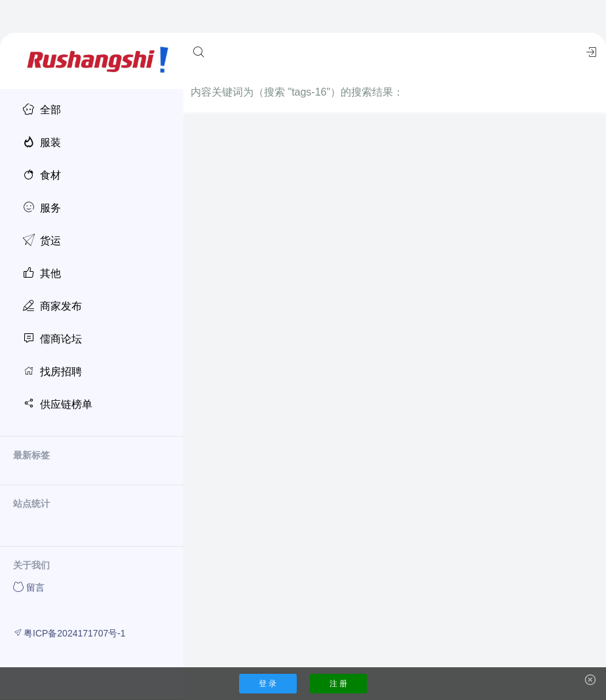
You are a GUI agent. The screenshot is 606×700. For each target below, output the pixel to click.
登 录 (268, 684)
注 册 (338, 684)
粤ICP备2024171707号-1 (69, 633)
